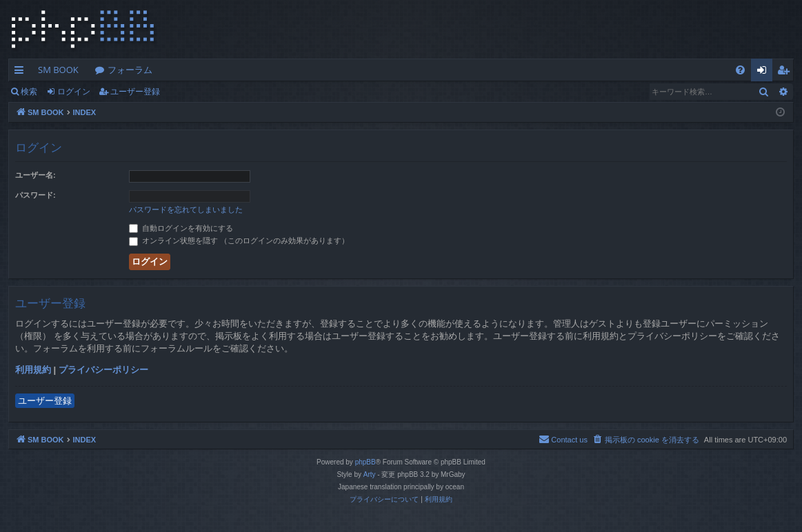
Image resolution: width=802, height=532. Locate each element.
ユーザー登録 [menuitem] (786, 72)
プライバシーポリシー (103, 370)
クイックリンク (22, 72)
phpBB (365, 462)
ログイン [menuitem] (765, 72)
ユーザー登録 (135, 91)
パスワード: (36, 195)
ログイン (74, 91)
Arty (370, 474)
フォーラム (130, 70)
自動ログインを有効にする (181, 228)
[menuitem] (740, 70)
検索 (29, 91)
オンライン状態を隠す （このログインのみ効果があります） (239, 241)
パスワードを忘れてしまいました (186, 209)
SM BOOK (58, 70)
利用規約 (33, 370)
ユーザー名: (36, 175)
